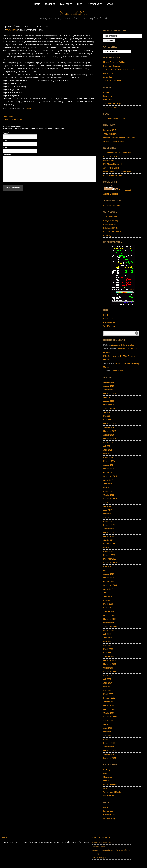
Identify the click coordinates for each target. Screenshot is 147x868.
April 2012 (107, 518)
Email (5, 140)
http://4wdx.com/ (110, 134)
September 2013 (110, 476)
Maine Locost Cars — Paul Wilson (117, 172)
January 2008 (109, 657)
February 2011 (109, 555)
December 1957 (110, 758)
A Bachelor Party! (117, 371)
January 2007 (109, 702)
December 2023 (110, 394)
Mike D (106, 356)
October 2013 (109, 472)
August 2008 (108, 630)
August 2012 (108, 503)
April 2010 (107, 570)
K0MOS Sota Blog (111, 224)
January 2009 (109, 612)
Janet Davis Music (111, 194)
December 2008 (110, 615)
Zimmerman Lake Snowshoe (123, 345)
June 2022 (108, 397)
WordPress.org (109, 326)
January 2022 (109, 401)
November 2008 (110, 619)
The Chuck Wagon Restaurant (115, 119)
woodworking (109, 796)
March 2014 (108, 457)
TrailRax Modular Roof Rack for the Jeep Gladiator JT (112, 850)
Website (6, 147)
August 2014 (108, 442)
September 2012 (110, 499)
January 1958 (109, 754)
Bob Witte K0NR (110, 130)
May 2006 (107, 732)
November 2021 (110, 405)
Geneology (108, 777)
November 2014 (110, 439)
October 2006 (109, 713)
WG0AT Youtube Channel (114, 141)
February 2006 (109, 743)
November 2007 (110, 664)
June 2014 (108, 450)
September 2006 (110, 717)
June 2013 (108, 484)
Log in (106, 315)
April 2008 (107, 645)
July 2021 (107, 412)
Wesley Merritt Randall (112, 792)
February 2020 (109, 420)
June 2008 (108, 638)
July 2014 (107, 446)
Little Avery (108, 100)
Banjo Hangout (117, 190)
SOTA (106, 788)
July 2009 (107, 593)
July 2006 (107, 724)
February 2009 (109, 608)
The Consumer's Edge (112, 104)
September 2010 (110, 563)
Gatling (106, 773)
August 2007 (108, 675)
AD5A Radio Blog (110, 217)
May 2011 (107, 548)
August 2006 (108, 721)
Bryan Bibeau (11, 30)
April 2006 (107, 736)
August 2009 (108, 589)
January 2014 (109, 465)
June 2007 (108, 683)
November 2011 (110, 536)
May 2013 (107, 488)
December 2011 (110, 533)
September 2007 (110, 672)
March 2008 (108, 649)
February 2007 (109, 698)
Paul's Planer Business (112, 175)
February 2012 (109, 525)
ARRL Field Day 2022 (112, 81)
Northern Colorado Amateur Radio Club (119, 138)
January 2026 (109, 382)
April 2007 (107, 690)
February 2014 (109, 461)
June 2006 (108, 728)
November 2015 (110, 431)
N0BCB (106, 781)
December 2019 (110, 424)
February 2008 (109, 653)
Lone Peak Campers (112, 66)
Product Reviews (110, 785)
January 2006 (109, 747)
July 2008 (107, 634)
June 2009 (108, 597)
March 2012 (108, 521)
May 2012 (107, 514)
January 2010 (109, 574)
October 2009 (109, 581)
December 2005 (110, 751)
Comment (7, 155)
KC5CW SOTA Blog (111, 228)
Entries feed (108, 319)
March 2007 (108, 694)
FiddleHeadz (108, 92)
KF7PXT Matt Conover (112, 232)
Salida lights (108, 77)
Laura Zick (108, 96)
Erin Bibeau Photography (113, 164)
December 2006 (110, 705)
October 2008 (109, 623)
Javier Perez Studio (111, 168)
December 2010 (110, 559)
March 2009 (108, 604)
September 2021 (110, 409)
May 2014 (107, 454)
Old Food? (8, 117)
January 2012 (109, 529)
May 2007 (107, 687)
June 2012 (108, 510)
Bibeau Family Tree (111, 157)
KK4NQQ (107, 236)
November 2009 (110, 578)
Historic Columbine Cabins (114, 62)
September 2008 (110, 627)
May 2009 (107, 600)
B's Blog (28, 109)
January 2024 (109, 390)
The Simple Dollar (110, 107)
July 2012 (107, 506)
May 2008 (107, 642)
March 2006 (108, 739)
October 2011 (109, 540)
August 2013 (108, 480)
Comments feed (110, 322)
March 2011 (108, 551)
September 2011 (110, 544)
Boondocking (109, 160)
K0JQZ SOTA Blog (111, 221)
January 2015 (109, 435)
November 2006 (110, 709)
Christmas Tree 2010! (13, 119)
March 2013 (108, 491)
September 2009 (110, 585)
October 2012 (109, 495)
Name (5, 133)
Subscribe (109, 41)
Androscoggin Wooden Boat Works (117, 153)
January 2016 (109, 427)
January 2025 (109, 386)
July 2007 (107, 679)
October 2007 (109, 668)
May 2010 (107, 566)
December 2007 (110, 660)
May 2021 (107, 416)
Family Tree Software (112, 205)
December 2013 (110, 469)
